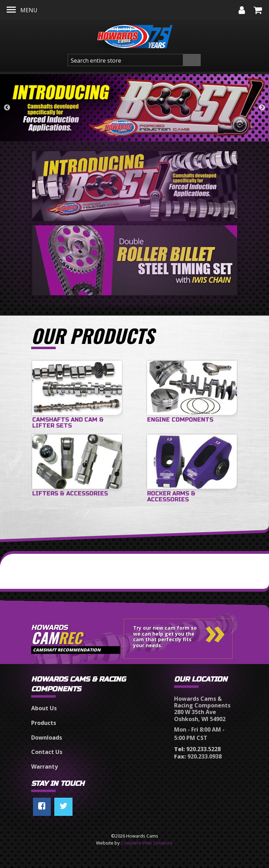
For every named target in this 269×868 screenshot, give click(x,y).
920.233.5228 (197, 749)
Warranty (44, 767)
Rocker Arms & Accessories (171, 497)
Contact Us (47, 752)
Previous (7, 108)
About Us (44, 708)
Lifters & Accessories (70, 493)
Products (44, 723)
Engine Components (180, 420)
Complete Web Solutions (147, 843)
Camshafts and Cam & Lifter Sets (68, 423)
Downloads (47, 738)
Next (262, 108)
